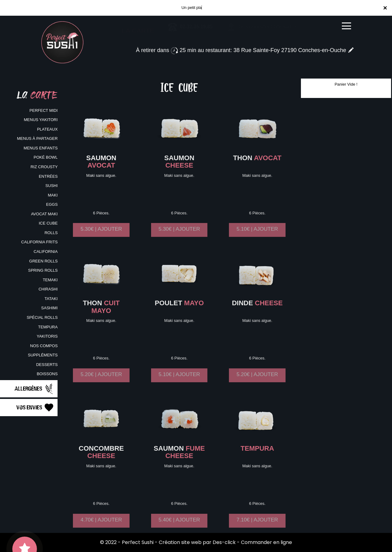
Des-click (224, 542)
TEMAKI (50, 280)
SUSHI (52, 186)
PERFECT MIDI (44, 110)
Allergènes (34, 389)
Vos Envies (35, 408)
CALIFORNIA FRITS (39, 242)
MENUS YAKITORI (41, 120)
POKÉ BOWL (46, 157)
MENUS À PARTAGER (37, 138)
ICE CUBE (48, 223)
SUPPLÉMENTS (43, 355)
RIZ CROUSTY (44, 167)
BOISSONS (47, 374)
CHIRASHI (48, 289)
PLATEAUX (47, 129)
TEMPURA (48, 327)
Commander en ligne (266, 542)
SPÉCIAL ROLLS (42, 317)
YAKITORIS (47, 336)
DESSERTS (47, 365)
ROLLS (51, 233)
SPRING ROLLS (43, 270)
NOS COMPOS (44, 346)
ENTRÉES (48, 176)
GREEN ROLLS (43, 261)
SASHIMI (49, 308)
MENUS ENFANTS (41, 148)
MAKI (53, 195)
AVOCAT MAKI (44, 214)
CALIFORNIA (46, 252)
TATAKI (51, 299)
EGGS (52, 204)
